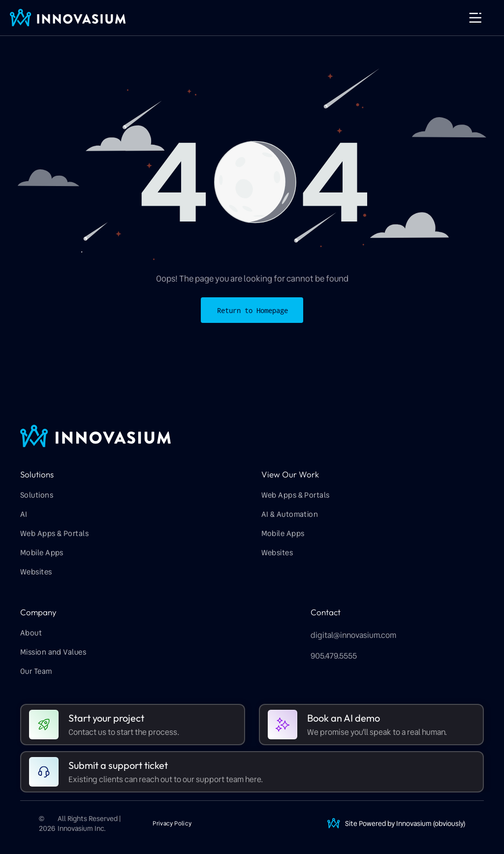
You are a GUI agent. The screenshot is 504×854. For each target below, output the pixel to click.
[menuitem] (119, 496)
